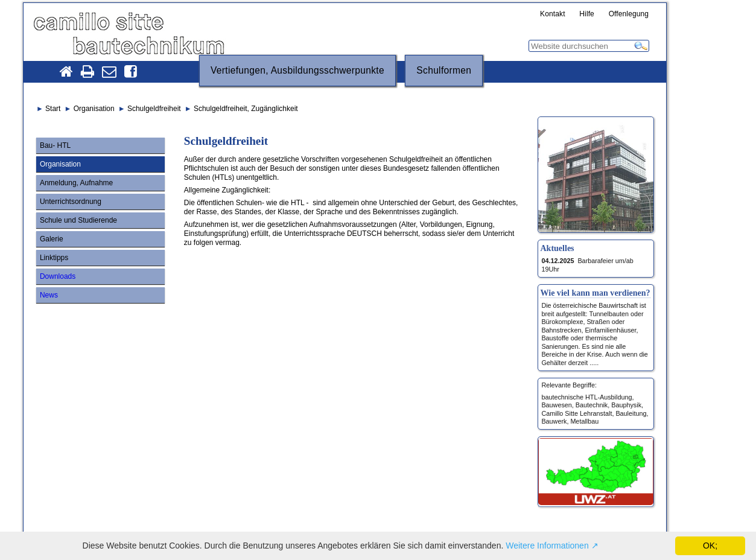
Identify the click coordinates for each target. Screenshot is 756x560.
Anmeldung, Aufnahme (76, 183)
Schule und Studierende (78, 220)
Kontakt (553, 14)
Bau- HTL (55, 145)
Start (53, 109)
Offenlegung (629, 14)
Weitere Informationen (547, 546)
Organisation (60, 164)
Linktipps (54, 258)
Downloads (58, 276)
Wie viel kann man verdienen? (595, 293)
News (49, 295)
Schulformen (444, 70)
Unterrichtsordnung (71, 202)
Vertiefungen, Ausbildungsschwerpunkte (297, 70)
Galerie (52, 239)
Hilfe (587, 14)
